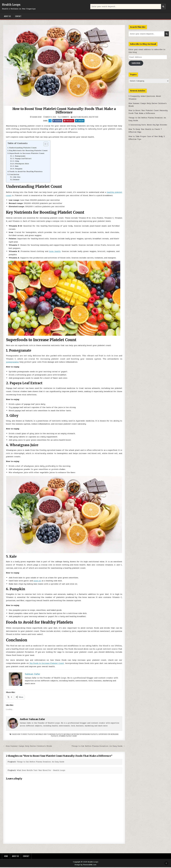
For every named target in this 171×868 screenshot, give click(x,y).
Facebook (57, 121)
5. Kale (16, 167)
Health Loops (11, 5)
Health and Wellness (81, 117)
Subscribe (136, 63)
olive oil (37, 581)
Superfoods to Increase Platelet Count (27, 154)
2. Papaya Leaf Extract (22, 159)
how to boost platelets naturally (30, 735)
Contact (18, 16)
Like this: (17, 178)
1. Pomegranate (19, 157)
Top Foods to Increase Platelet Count (47, 664)
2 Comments (65, 117)
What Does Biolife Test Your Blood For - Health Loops (41, 771)
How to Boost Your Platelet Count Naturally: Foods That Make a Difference (64, 111)
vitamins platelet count (68, 737)
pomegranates (12, 363)
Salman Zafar (37, 117)
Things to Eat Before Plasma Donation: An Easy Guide (40, 763)
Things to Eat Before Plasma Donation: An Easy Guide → (98, 747)
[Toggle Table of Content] (45, 145)
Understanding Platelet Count (23, 149)
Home (6, 857)
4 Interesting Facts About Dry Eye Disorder (148, 125)
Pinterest (69, 121)
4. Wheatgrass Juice (21, 164)
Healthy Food (94, 117)
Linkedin (81, 121)
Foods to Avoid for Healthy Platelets (26, 172)
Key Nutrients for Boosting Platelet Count (28, 151)
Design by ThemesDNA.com (85, 865)
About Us (7, 16)
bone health (55, 252)
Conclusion (14, 175)
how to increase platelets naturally (57, 735)
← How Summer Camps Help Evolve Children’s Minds (27, 747)
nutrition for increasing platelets (85, 735)
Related (16, 180)
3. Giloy (16, 162)
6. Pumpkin (18, 170)
